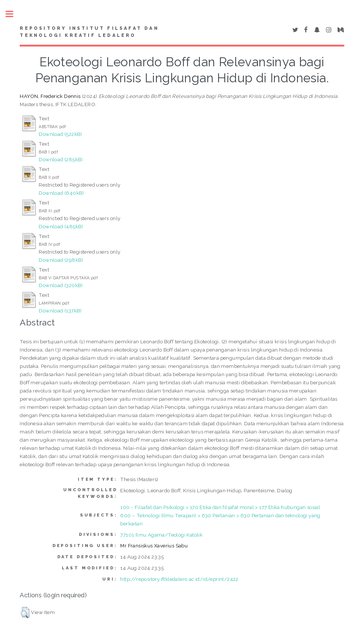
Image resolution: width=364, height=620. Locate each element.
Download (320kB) (61, 285)
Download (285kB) (61, 159)
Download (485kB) (61, 226)
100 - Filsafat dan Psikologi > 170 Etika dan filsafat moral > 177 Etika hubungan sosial (220, 507)
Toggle (13, 14)
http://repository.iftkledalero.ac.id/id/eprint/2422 (179, 579)
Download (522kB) (60, 134)
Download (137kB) (60, 311)
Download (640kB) (61, 193)
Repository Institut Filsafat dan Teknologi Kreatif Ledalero (89, 32)
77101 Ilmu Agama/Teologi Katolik (161, 535)
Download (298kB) (61, 260)
